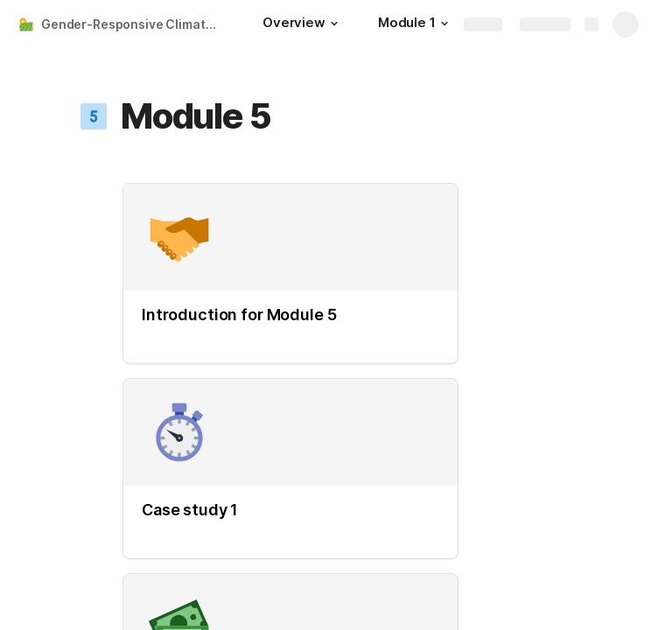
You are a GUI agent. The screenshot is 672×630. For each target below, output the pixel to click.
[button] (334, 24)
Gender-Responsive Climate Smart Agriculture (134, 24)
